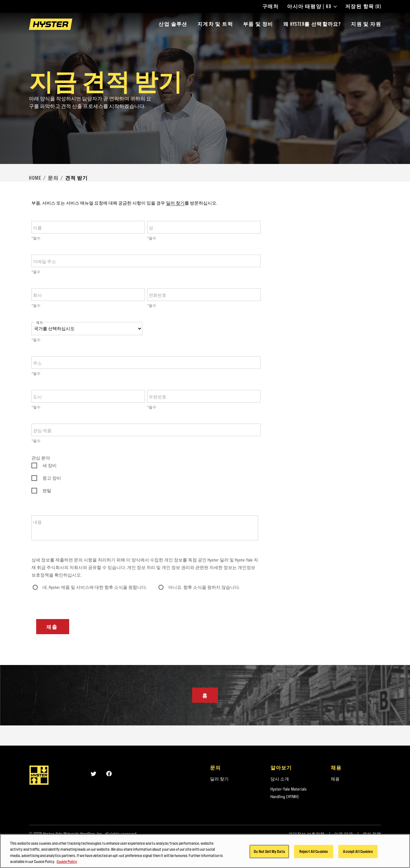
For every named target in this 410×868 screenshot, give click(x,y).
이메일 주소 (44, 262)
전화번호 (158, 295)
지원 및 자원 (366, 24)
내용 (37, 522)
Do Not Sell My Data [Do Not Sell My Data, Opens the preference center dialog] (269, 851)
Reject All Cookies (314, 851)
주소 (37, 363)
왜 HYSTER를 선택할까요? (312, 24)
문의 (53, 178)
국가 (39, 323)
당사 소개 (280, 779)
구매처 (270, 7)
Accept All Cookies (358, 851)
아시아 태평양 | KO (312, 7)
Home (35, 178)
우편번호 (158, 397)
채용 (335, 779)
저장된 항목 (363, 7)
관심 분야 (41, 458)
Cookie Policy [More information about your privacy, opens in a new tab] (67, 861)
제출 (53, 627)
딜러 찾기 (175, 203)
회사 (37, 295)
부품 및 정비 (258, 24)
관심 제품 (42, 431)
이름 (37, 228)
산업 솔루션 (173, 24)
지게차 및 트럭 (215, 24)
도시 (37, 397)
